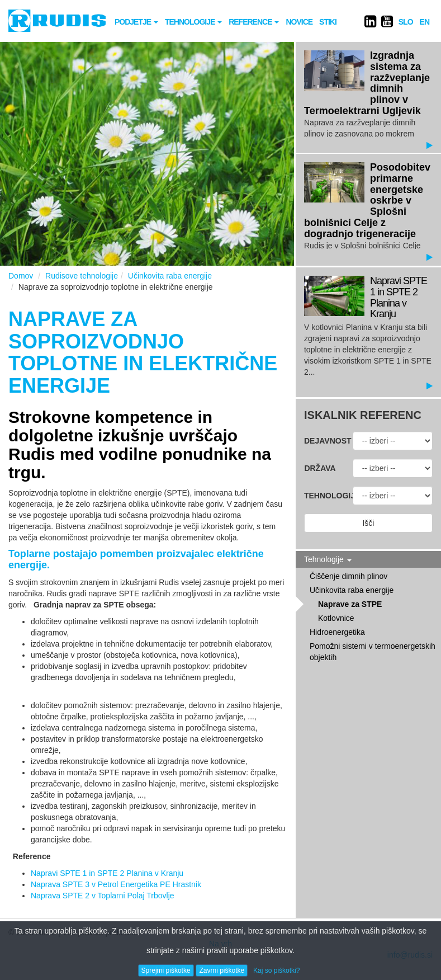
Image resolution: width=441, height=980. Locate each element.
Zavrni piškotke (222, 970)
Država (320, 468)
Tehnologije (193, 22)
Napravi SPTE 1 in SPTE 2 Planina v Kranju (107, 873)
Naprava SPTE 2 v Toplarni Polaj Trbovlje (103, 896)
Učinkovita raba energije (170, 276)
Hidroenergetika (337, 632)
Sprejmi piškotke (166, 970)
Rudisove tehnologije (82, 276)
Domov (21, 276)
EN (425, 22)
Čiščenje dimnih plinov (348, 576)
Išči (368, 523)
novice (299, 22)
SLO (406, 22)
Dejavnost (324, 441)
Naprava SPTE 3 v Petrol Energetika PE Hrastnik (116, 884)
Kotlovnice (336, 618)
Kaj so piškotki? (276, 970)
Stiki (328, 22)
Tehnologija (324, 496)
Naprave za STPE (350, 604)
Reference (254, 22)
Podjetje (136, 22)
